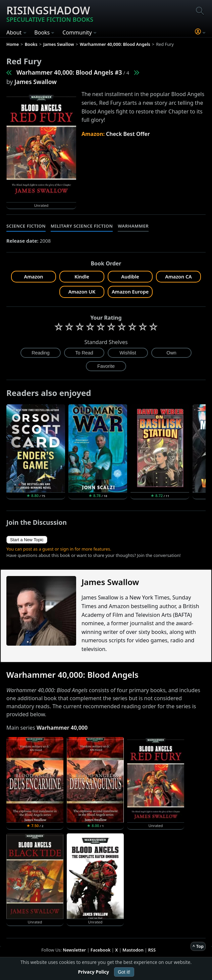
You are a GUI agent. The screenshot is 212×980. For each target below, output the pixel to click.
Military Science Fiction (82, 226)
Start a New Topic (27, 540)
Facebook (101, 950)
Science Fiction (26, 226)
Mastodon (133, 950)
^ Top (198, 946)
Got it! (124, 972)
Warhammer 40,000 (62, 728)
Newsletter (74, 950)
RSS (152, 950)
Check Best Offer (128, 134)
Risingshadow (50, 13)
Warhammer (133, 226)
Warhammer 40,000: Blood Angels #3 (69, 72)
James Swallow (36, 82)
